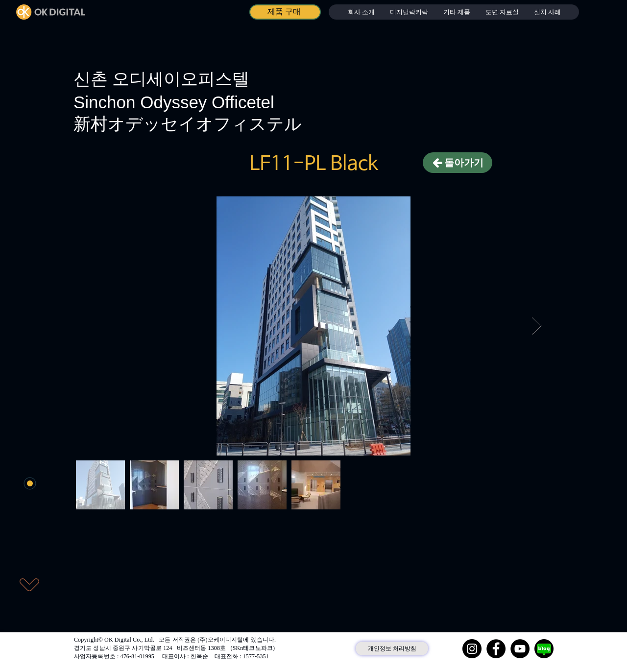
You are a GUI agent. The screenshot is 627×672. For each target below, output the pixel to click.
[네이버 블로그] (544, 649)
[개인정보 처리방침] (392, 648)
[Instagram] (472, 649)
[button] (409, 12)
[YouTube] (520, 649)
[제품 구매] (285, 12)
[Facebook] (496, 649)
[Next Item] (537, 326)
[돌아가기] (458, 163)
